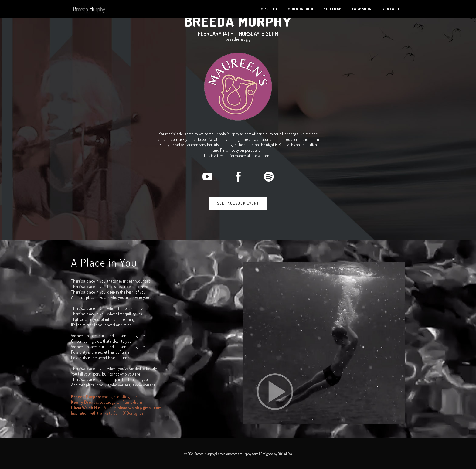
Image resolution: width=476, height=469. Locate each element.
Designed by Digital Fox (276, 454)
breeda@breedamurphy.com (238, 454)
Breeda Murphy (238, 21)
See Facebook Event (238, 203)
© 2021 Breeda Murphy (200, 454)
